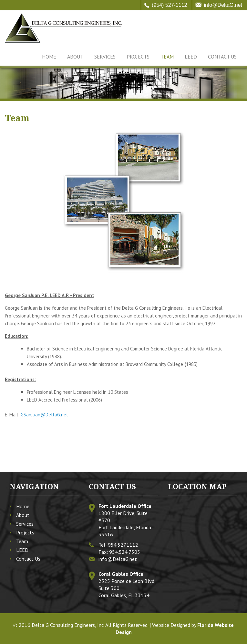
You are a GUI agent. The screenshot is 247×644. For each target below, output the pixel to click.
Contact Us (222, 57)
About (75, 57)
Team (167, 57)
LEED (191, 57)
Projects (138, 57)
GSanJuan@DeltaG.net (44, 415)
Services (105, 57)
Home (49, 57)
